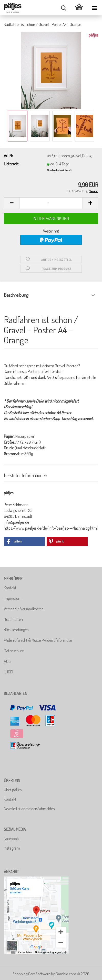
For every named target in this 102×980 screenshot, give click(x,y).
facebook (11, 839)
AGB (7, 661)
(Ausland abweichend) (59, 170)
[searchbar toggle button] (64, 8)
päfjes (93, 35)
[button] (12, 203)
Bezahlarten (13, 619)
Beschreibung (16, 295)
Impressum (13, 598)
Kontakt (10, 588)
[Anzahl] (51, 203)
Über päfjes (13, 790)
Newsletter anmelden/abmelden (29, 809)
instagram (12, 848)
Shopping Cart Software (31, 974)
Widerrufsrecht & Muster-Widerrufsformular (38, 640)
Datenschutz (14, 651)
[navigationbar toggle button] (94, 8)
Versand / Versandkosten (24, 609)
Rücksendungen (16, 630)
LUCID (8, 672)
